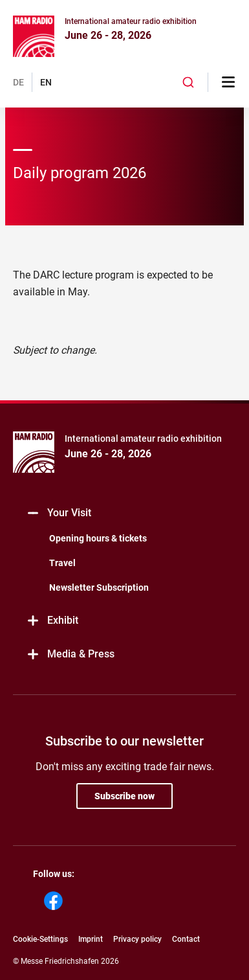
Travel (62, 563)
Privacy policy (137, 939)
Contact (186, 939)
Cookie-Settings (40, 939)
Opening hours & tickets (98, 538)
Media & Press (70, 655)
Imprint (91, 939)
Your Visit (59, 513)
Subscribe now (124, 796)
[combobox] (188, 82)
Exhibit (52, 621)
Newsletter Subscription (99, 587)
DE (18, 82)
